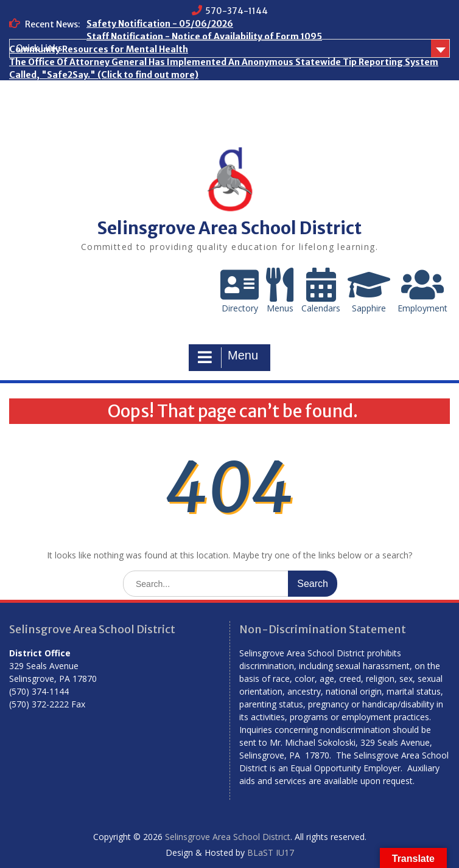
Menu (228, 358)
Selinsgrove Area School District (229, 228)
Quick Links (39, 48)
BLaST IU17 (271, 852)
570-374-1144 (237, 11)
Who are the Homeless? (60, 88)
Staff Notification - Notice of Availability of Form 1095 (204, 36)
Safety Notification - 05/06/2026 (160, 24)
